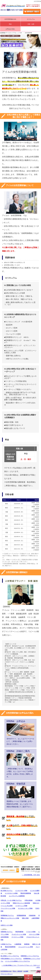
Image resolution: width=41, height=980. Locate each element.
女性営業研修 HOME (6, 971)
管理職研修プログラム (7, 915)
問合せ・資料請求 (17, 971)
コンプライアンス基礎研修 (17, 896)
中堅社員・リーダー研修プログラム (11, 900)
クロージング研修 (34, 934)
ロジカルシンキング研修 (25, 908)
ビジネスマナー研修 (21, 891)
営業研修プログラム (7, 932)
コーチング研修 (5, 903)
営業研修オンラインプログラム (30, 956)
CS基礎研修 (18, 944)
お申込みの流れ (10, 29)
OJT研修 (38, 900)
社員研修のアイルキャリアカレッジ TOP (11, 33)
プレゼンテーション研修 (19, 934)
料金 (10, 24)
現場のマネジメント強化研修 (21, 903)
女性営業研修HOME (10, 19)
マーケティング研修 (17, 937)
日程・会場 (31, 24)
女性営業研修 (5, 937)
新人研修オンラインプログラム (10, 956)
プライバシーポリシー (7, 974)
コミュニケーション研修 (26, 947)
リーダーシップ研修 (21, 906)
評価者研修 (32, 915)
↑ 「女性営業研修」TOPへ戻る (31, 875)
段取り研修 (25, 918)
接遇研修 (27, 944)
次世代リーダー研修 (7, 925)
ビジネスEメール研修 (11, 893)
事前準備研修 (19, 932)
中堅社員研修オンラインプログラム (11, 959)
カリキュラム (31, 19)
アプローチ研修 (31, 932)
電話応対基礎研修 (26, 893)
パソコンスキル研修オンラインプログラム (17, 961)
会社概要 (26, 971)
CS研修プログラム (6, 944)
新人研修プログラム (7, 891)
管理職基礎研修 (21, 915)
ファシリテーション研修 (8, 908)
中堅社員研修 (29, 900)
